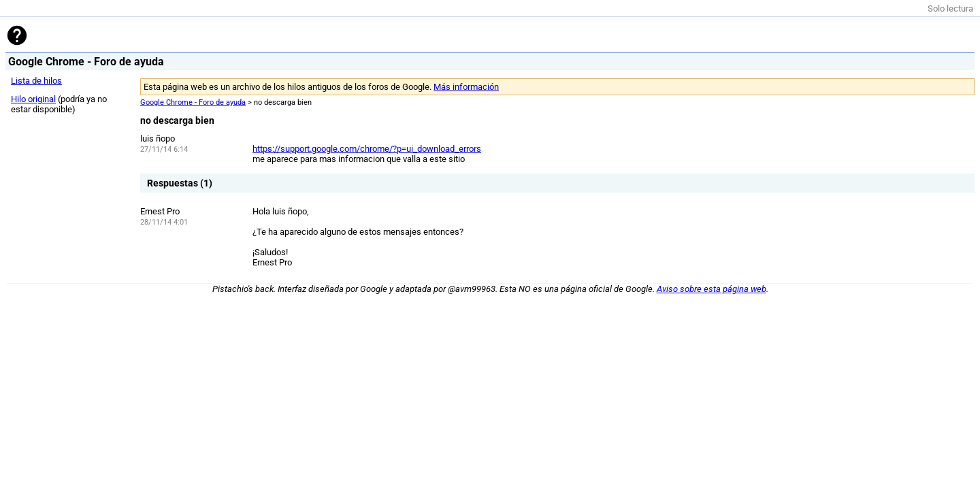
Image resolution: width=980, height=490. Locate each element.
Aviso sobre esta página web (712, 289)
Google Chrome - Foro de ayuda (193, 102)
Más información (466, 87)
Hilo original (33, 99)
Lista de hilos (36, 81)
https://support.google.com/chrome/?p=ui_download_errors (367, 149)
